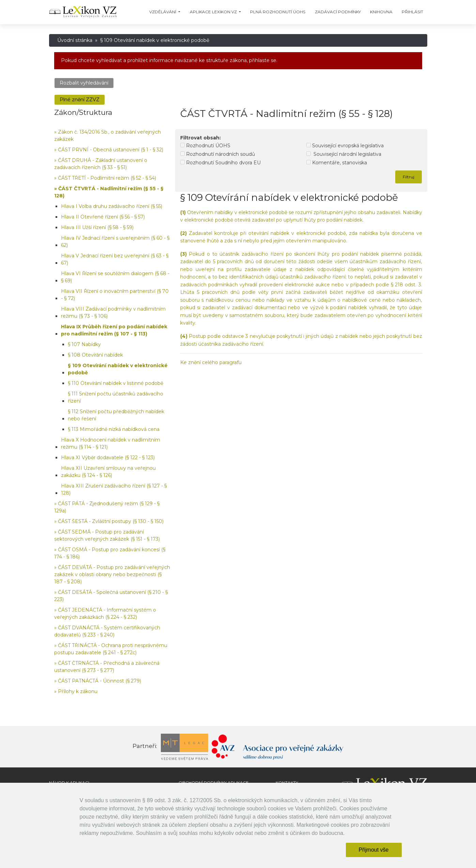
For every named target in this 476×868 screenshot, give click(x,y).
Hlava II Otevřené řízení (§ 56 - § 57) (103, 217)
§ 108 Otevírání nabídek (95, 355)
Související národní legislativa (344, 154)
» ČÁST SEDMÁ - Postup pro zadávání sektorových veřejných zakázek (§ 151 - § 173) (107, 535)
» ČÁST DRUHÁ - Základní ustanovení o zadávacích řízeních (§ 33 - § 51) (101, 164)
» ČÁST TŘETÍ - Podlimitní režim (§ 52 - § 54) (105, 178)
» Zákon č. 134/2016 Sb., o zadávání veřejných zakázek (108, 136)
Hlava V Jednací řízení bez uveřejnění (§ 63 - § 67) (115, 259)
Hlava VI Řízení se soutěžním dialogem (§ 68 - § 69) (115, 277)
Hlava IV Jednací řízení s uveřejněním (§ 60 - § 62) (115, 242)
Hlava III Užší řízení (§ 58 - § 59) (97, 227)
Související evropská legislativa (345, 146)
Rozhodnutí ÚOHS (205, 146)
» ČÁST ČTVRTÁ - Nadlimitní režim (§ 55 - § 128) (109, 192)
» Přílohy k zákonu (76, 691)
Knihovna (381, 12)
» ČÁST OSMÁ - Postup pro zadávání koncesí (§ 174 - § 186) (110, 553)
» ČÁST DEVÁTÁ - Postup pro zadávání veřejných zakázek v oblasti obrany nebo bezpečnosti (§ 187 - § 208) (112, 574)
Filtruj (409, 177)
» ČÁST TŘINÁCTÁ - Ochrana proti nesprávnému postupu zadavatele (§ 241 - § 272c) (111, 649)
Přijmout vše (373, 850)
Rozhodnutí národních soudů (218, 154)
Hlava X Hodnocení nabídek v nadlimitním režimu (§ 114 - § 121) (111, 443)
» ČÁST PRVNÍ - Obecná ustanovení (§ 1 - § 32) (109, 150)
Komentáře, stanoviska (337, 163)
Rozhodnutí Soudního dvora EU (220, 163)
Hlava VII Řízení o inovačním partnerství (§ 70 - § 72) (115, 295)
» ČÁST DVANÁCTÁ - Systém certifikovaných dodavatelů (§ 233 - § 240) (107, 631)
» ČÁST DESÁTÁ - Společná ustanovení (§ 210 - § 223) (111, 596)
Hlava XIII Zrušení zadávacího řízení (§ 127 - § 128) (114, 489)
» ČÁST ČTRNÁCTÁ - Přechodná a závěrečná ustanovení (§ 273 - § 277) (107, 667)
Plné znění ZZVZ (80, 100)
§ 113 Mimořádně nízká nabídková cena (114, 429)
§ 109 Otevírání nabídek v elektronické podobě (118, 369)
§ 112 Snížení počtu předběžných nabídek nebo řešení (116, 415)
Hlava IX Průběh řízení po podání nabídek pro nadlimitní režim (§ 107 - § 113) (114, 330)
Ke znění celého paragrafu (211, 362)
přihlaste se (263, 60)
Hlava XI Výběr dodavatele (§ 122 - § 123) (108, 458)
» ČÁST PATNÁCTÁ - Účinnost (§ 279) (98, 681)
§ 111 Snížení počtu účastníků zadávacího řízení (116, 397)
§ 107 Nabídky (84, 344)
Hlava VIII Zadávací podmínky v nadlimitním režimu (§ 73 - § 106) (113, 312)
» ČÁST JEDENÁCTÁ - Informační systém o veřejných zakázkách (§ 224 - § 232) (105, 613)
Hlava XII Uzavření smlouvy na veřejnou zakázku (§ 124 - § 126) (108, 472)
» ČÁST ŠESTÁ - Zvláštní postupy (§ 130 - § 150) (109, 521)
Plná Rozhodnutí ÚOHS (278, 12)
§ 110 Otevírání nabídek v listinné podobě (116, 383)
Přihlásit (412, 12)
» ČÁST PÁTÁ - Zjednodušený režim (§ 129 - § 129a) (107, 507)
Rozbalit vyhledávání (84, 83)
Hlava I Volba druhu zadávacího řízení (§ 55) (112, 206)
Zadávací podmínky (338, 12)
